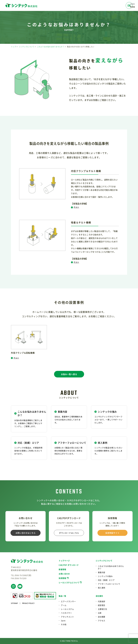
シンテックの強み (105, 576)
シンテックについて (26, 47)
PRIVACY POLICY (28, 603)
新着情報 (62, 569)
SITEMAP (14, 603)
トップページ (64, 561)
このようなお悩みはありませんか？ (51, 47)
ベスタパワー (66, 613)
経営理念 (102, 605)
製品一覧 (62, 596)
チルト (75, 207)
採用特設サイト (112, 533)
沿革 (100, 613)
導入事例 (102, 588)
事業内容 (102, 572)
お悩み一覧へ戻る (69, 374)
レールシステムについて (69, 582)
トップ (13, 47)
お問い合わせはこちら (26, 533)
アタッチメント (67, 617)
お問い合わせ (64, 574)
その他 (64, 624)
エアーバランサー (68, 601)
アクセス (102, 621)
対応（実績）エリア (106, 580)
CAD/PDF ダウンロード (69, 565)
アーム (64, 605)
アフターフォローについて (109, 584)
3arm (63, 621)
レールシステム (67, 609)
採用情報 (62, 578)
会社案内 (99, 596)
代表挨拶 (102, 601)
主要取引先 (103, 609)
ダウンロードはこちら (69, 533)
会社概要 (102, 617)
